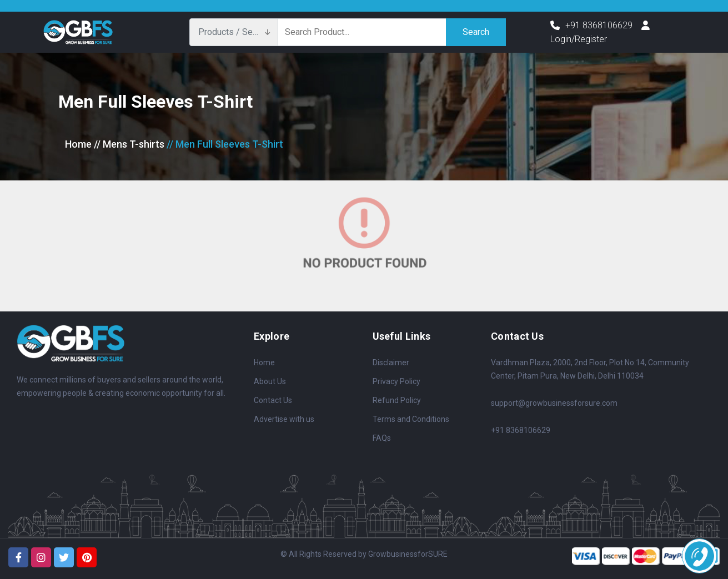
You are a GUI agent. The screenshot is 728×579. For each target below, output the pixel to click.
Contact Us (273, 400)
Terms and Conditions (411, 419)
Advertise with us (284, 419)
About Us (270, 381)
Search (476, 32)
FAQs (382, 438)
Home (78, 144)
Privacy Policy (396, 381)
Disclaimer (391, 362)
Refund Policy (397, 400)
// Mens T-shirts (129, 144)
